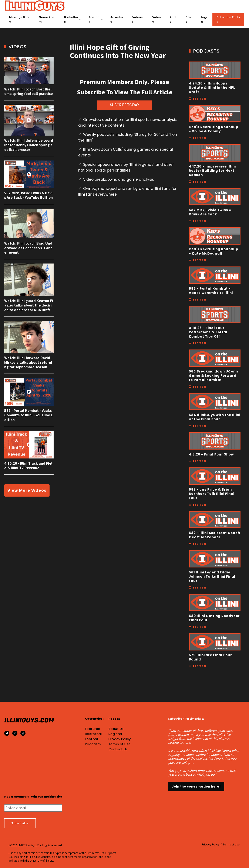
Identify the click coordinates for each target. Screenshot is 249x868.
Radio (173, 19)
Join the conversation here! (196, 786)
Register (115, 734)
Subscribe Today (228, 19)
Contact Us (118, 749)
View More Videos (27, 490)
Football (94, 19)
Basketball (71, 19)
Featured (93, 729)
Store (189, 19)
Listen (200, 99)
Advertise (117, 19)
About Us (116, 729)
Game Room (46, 19)
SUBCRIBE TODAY (125, 105)
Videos (157, 19)
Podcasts (138, 19)
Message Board (20, 19)
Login (204, 19)
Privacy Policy (120, 739)
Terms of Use (120, 744)
